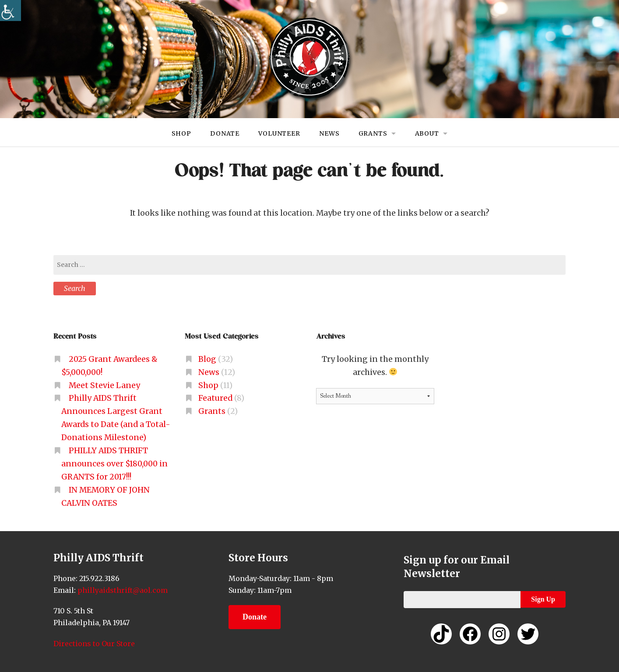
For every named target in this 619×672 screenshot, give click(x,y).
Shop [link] (181, 133)
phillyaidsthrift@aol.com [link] (122, 590)
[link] (11, 10)
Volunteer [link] (279, 133)
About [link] (427, 133)
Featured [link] (215, 398)
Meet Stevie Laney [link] (104, 385)
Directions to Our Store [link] (94, 644)
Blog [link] (207, 359)
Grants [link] (373, 133)
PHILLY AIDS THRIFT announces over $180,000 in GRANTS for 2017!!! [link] (114, 464)
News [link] (329, 133)
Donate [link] (225, 133)
